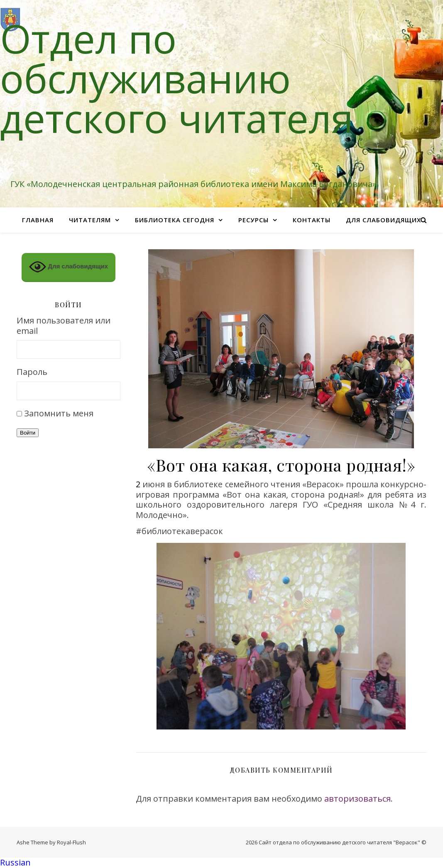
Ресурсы (253, 220)
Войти (28, 433)
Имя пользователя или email (64, 326)
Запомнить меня (59, 413)
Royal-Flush (71, 842)
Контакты (312, 220)
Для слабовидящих (383, 220)
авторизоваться (357, 799)
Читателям (90, 220)
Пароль (32, 372)
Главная (38, 220)
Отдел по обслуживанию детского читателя (177, 78)
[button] (221, 863)
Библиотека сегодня (175, 220)
